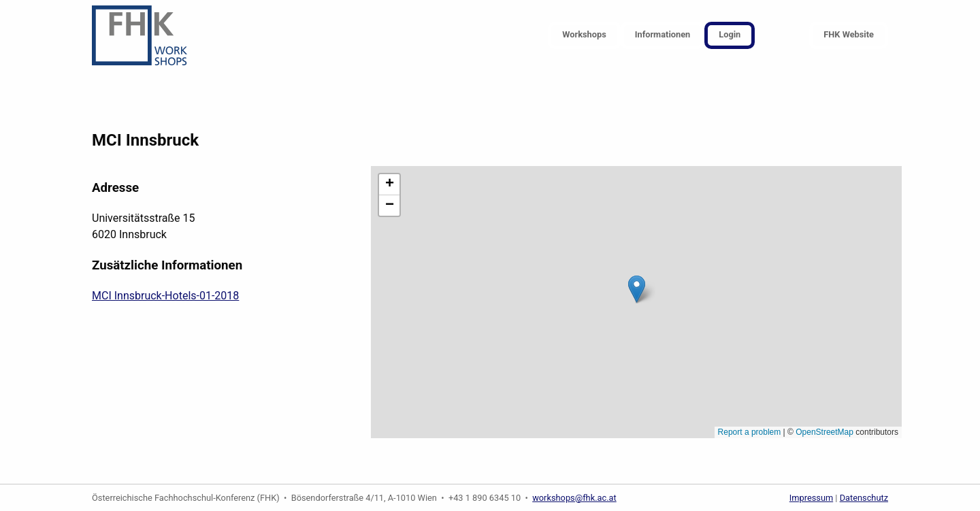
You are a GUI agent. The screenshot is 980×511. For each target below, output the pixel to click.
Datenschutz (864, 498)
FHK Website (849, 34)
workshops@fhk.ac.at (574, 498)
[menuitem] (584, 36)
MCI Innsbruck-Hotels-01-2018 (165, 296)
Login (730, 34)
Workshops (584, 34)
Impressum (811, 498)
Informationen (663, 34)
